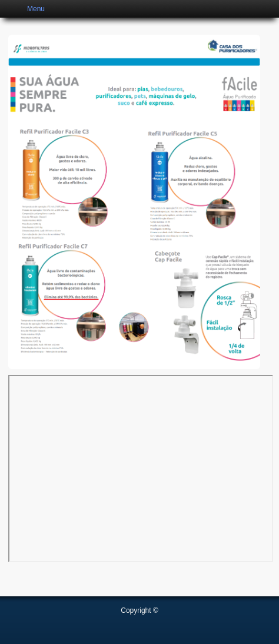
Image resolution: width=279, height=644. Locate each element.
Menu (36, 9)
